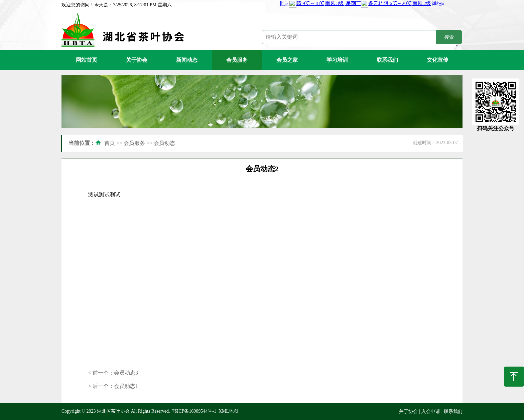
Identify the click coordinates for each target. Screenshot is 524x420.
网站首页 (87, 60)
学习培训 (337, 60)
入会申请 (431, 411)
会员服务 (237, 60)
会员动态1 (126, 386)
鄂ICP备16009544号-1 (194, 411)
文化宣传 (437, 60)
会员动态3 (126, 373)
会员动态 (164, 143)
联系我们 (387, 60)
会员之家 (287, 60)
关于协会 (137, 60)
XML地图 (228, 411)
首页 (110, 143)
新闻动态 (187, 60)
